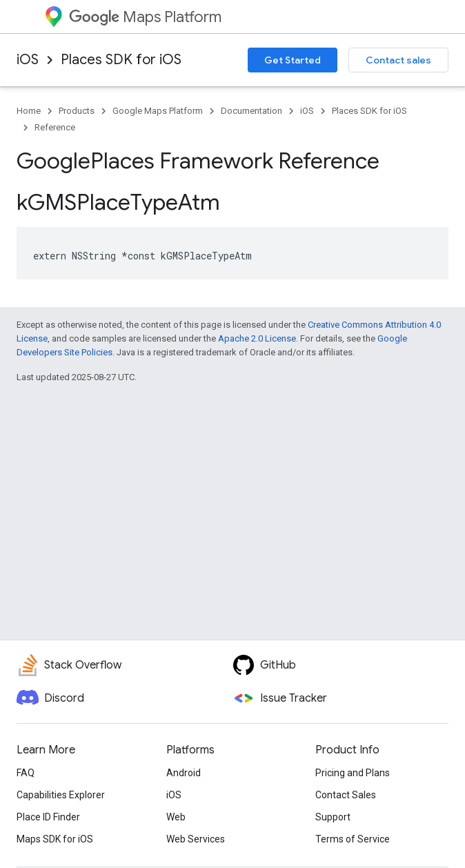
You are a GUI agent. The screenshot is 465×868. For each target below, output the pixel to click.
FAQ (26, 773)
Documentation (251, 111)
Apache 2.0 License (257, 338)
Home (29, 111)
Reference (55, 127)
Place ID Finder (48, 817)
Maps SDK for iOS (55, 839)
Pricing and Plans (353, 773)
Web (176, 817)
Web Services (196, 839)
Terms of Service (353, 839)
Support (333, 817)
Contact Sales (346, 795)
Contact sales (398, 60)
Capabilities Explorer (61, 795)
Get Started (293, 60)
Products (77, 111)
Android (184, 773)
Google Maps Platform (158, 111)
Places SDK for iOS (121, 60)
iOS (28, 60)
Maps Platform (145, 17)
